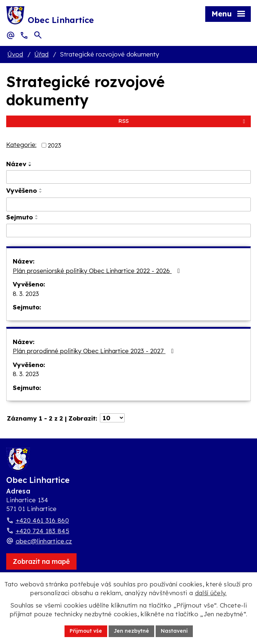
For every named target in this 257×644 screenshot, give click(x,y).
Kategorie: (21, 145)
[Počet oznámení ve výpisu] (112, 418)
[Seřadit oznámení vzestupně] (30, 163)
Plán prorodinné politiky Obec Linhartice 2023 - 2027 (95, 351)
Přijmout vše (86, 631)
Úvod (15, 54)
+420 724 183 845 (42, 531)
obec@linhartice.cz (44, 541)
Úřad (41, 54)
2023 (54, 145)
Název (16, 164)
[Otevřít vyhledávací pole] (38, 35)
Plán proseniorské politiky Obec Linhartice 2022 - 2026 (98, 271)
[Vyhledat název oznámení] (128, 177)
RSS (183, 121)
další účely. (211, 593)
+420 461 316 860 (42, 520)
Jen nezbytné (131, 631)
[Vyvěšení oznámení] (128, 204)
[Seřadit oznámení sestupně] (30, 165)
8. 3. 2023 (26, 294)
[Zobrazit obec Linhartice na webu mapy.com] (41, 561)
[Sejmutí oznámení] (128, 231)
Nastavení (174, 631)
